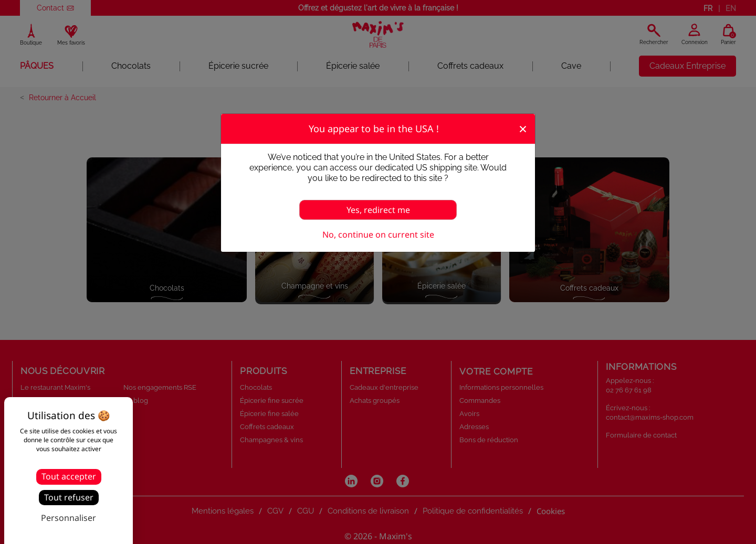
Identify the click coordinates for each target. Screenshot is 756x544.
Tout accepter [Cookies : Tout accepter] (69, 476)
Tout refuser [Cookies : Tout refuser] (69, 497)
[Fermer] (523, 128)
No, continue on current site (378, 234)
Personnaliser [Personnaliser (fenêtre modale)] (69, 518)
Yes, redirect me (378, 210)
